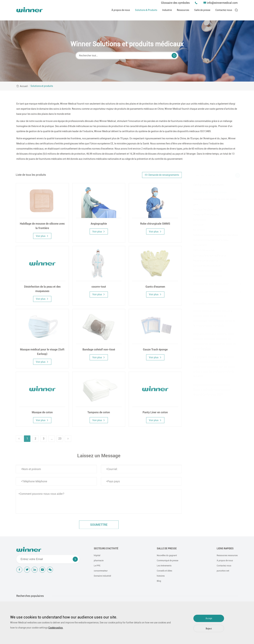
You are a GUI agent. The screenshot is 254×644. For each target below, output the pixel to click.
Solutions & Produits (146, 10)
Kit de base (197, 230)
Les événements (164, 566)
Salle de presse (202, 10)
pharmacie (99, 561)
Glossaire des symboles (175, 3)
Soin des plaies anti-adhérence (208, 255)
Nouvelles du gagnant (167, 555)
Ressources (183, 10)
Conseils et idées (164, 571)
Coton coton (198, 220)
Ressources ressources (227, 555)
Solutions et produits (42, 86)
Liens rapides (225, 548)
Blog (159, 581)
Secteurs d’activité (106, 548)
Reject (209, 629)
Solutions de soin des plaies (208, 192)
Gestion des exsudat (202, 250)
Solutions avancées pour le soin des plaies (214, 235)
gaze (194, 204)
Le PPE (97, 566)
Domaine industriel (102, 576)
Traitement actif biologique (206, 271)
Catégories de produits (207, 185)
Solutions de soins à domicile (209, 292)
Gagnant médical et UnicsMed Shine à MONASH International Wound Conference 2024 (210, 390)
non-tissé (197, 225)
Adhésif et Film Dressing (204, 215)
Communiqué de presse (168, 561)
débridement (198, 245)
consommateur (101, 571)
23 (58, 439)
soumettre (97, 527)
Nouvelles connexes (205, 304)
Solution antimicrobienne (205, 266)
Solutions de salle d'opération (209, 284)
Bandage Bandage (201, 209)
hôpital (97, 555)
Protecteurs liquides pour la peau (209, 240)
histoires (161, 576)
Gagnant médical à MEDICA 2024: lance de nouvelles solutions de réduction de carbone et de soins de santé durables (213, 341)
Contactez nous (224, 10)
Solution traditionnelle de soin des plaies (213, 199)
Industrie (167, 10)
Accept (209, 618)
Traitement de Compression (206, 276)
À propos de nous (121, 10)
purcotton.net (223, 571)
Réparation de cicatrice (204, 261)
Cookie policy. (56, 628)
